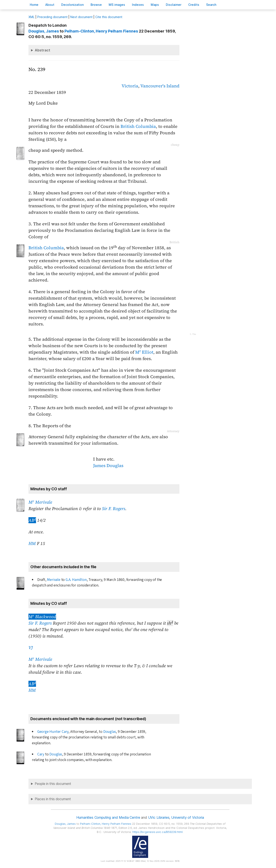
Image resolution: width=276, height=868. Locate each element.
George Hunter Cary (53, 732)
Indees (138, 5)
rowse (96, 5)
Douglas (110, 732)
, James (44, 31)
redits (194, 5)
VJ (31, 648)
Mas (155, 5)
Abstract (42, 50)
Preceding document (52, 17)
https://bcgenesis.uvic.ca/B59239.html (158, 832)
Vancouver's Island (160, 86)
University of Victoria (187, 817)
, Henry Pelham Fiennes (101, 31)
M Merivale (40, 502)
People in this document (53, 784)
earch (211, 5)
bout (50, 5)
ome (34, 5)
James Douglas (108, 466)
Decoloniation (72, 5)
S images (117, 5)
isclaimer (174, 5)
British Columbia (138, 126)
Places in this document (53, 799)
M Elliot (144, 352)
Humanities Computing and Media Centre (108, 817)
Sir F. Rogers (114, 509)
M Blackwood (42, 617)
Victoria (130, 86)
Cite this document (109, 17)
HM (32, 543)
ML (31, 17)
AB (32, 520)
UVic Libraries (159, 817)
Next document (81, 17)
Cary (41, 754)
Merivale (54, 580)
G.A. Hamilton (76, 580)
